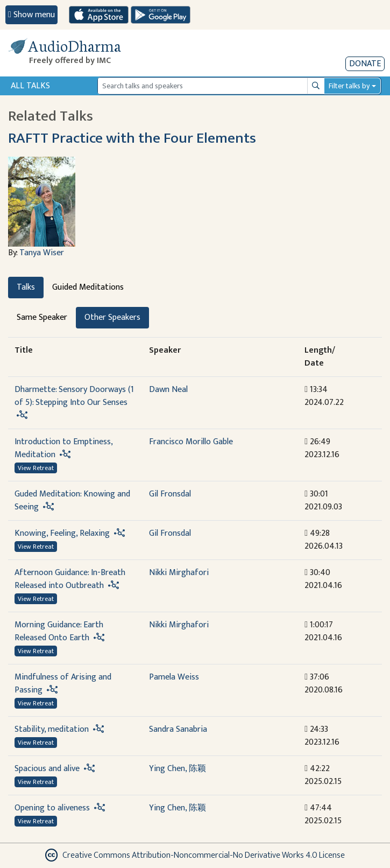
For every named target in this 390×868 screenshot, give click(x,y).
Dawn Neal (168, 390)
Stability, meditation (52, 729)
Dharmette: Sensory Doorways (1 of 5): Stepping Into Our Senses (74, 396)
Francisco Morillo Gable (191, 442)
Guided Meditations (88, 287)
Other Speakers (112, 317)
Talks (26, 287)
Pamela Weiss (174, 677)
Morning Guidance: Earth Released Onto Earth (59, 631)
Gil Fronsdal (170, 494)
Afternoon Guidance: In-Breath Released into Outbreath (70, 579)
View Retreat (36, 468)
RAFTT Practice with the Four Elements (132, 138)
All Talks (30, 86)
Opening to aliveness (53, 808)
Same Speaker (42, 317)
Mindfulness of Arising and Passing (63, 684)
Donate (365, 64)
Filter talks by (349, 86)
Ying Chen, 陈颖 (178, 769)
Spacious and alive (47, 769)
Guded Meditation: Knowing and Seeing (72, 500)
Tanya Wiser (42, 253)
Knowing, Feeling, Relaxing (62, 533)
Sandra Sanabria (178, 729)
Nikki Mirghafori (179, 573)
